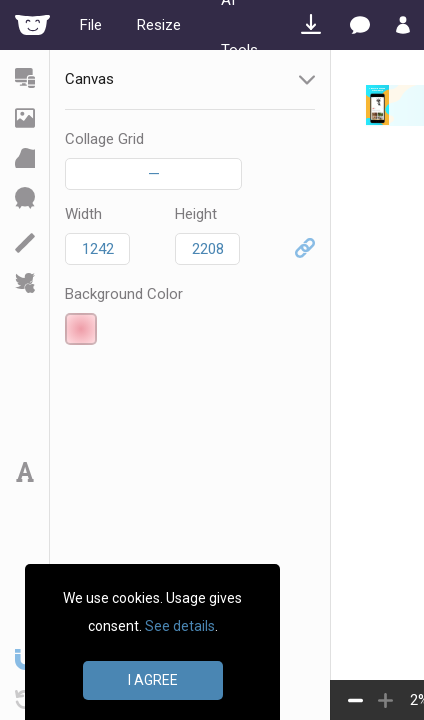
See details (180, 626)
